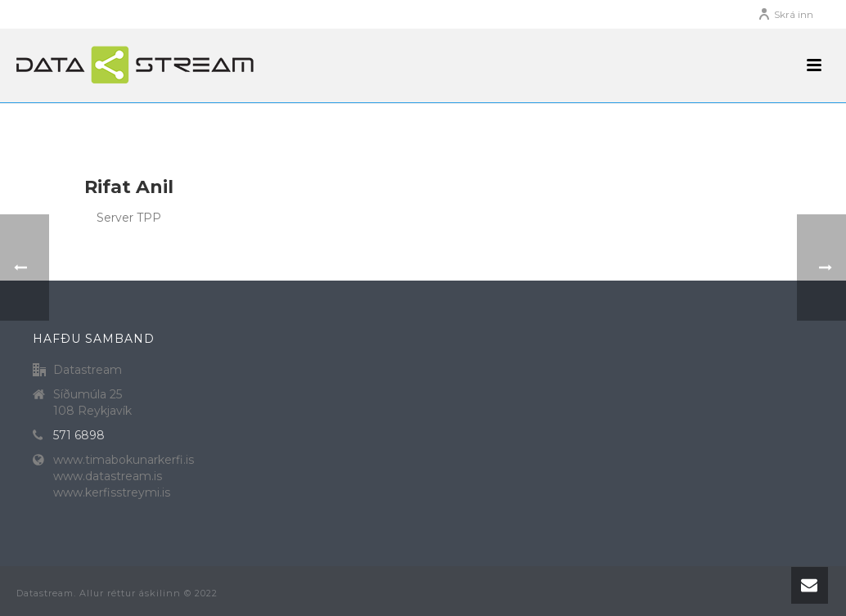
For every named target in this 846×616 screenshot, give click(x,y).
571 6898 (79, 435)
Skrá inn (785, 14)
